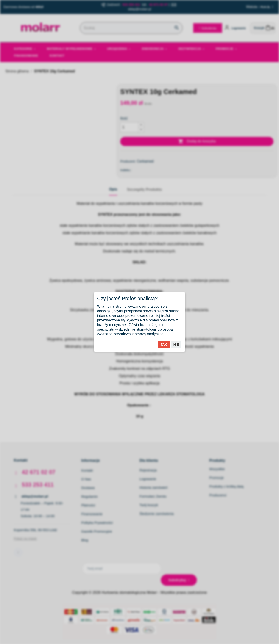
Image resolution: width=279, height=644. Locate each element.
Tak (164, 345)
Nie (176, 345)
